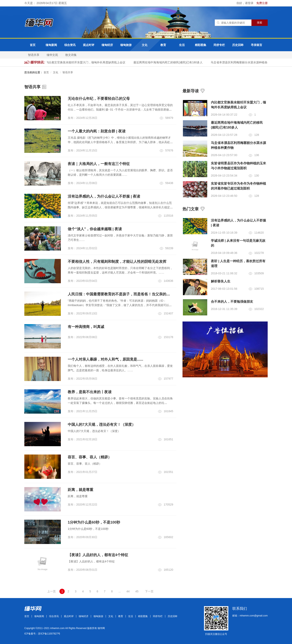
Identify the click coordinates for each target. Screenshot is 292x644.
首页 (33, 45)
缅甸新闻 (51, 45)
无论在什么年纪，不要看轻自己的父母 (99, 99)
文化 (145, 45)
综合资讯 (70, 45)
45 (137, 591)
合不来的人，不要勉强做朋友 (232, 302)
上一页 (52, 591)
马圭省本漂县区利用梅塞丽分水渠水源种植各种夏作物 (247, 62)
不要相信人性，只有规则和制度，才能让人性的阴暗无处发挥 (117, 262)
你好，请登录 (245, 3)
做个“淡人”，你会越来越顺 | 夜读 (95, 229)
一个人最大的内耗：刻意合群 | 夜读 (97, 131)
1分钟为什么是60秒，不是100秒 (94, 522)
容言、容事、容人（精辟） (90, 457)
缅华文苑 (52, 55)
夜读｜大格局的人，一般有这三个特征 (99, 164)
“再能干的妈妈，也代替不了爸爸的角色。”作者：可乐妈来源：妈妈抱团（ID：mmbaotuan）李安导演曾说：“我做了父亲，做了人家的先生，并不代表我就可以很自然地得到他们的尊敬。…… (120, 305)
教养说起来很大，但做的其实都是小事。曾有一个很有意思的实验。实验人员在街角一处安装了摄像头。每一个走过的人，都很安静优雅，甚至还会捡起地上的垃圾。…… (120, 403)
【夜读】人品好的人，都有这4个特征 (98, 555)
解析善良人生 (221, 281)
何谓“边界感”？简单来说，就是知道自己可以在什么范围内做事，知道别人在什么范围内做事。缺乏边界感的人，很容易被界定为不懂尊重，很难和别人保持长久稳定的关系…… (120, 207)
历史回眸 (238, 45)
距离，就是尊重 (81, 490)
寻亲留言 (257, 45)
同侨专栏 (219, 45)
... (120, 591)
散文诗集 (71, 55)
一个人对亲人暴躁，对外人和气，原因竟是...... (105, 359)
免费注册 (262, 3)
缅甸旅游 (126, 45)
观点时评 (89, 45)
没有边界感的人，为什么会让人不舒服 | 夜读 (104, 196)
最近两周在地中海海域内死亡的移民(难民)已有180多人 (170, 62)
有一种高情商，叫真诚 (86, 327)
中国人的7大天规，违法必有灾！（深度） (102, 425)
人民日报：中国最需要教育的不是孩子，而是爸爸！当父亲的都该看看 (124, 294)
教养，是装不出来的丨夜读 (90, 392)
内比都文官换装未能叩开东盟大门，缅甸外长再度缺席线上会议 (88, 62)
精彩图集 (201, 45)
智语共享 (34, 55)
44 (128, 591)
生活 (182, 45)
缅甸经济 (107, 45)
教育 (163, 45)
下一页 (149, 591)
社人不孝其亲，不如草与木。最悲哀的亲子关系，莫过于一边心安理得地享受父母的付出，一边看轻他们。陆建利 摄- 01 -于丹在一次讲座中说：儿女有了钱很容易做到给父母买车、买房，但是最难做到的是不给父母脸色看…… (120, 110)
